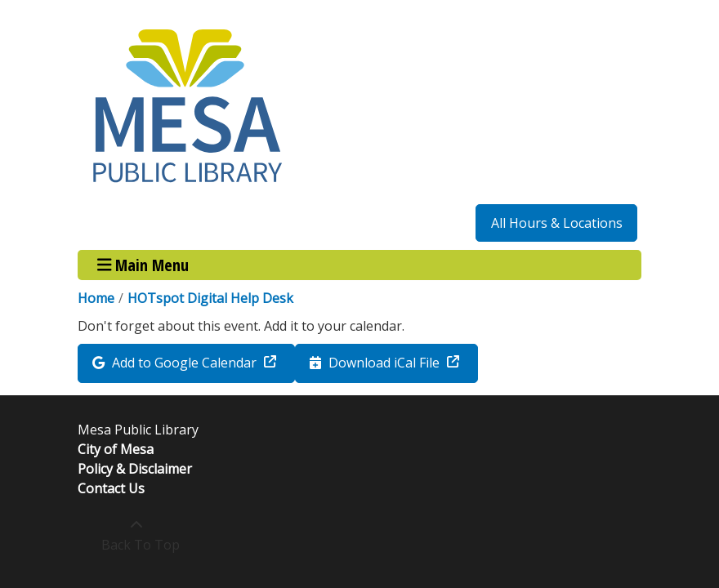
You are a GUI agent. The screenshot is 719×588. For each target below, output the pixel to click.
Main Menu (143, 265)
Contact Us (111, 488)
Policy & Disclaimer (135, 469)
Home (96, 298)
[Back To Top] (136, 535)
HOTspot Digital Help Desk (210, 298)
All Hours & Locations (557, 223)
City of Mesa (116, 449)
